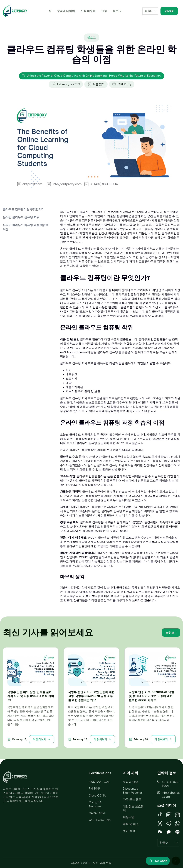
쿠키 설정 (129, 831)
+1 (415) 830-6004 (168, 784)
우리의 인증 (130, 782)
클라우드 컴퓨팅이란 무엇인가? (23, 209)
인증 (104, 11)
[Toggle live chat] (158, 861)
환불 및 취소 (131, 824)
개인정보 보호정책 (133, 808)
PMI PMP (94, 789)
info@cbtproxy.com (171, 795)
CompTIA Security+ (95, 804)
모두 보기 (171, 633)
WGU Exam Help (100, 820)
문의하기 (169, 11)
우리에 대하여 (66, 11)
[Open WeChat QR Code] (160, 832)
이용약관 (129, 817)
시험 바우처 (88, 11)
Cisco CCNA (97, 796)
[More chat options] (176, 861)
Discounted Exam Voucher (133, 791)
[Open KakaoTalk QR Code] (169, 832)
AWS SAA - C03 (99, 782)
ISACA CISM (97, 813)
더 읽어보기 (42, 739)
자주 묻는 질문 (132, 799)
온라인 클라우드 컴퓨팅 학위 (21, 217)
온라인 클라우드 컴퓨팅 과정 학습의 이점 (26, 227)
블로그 (117, 11)
